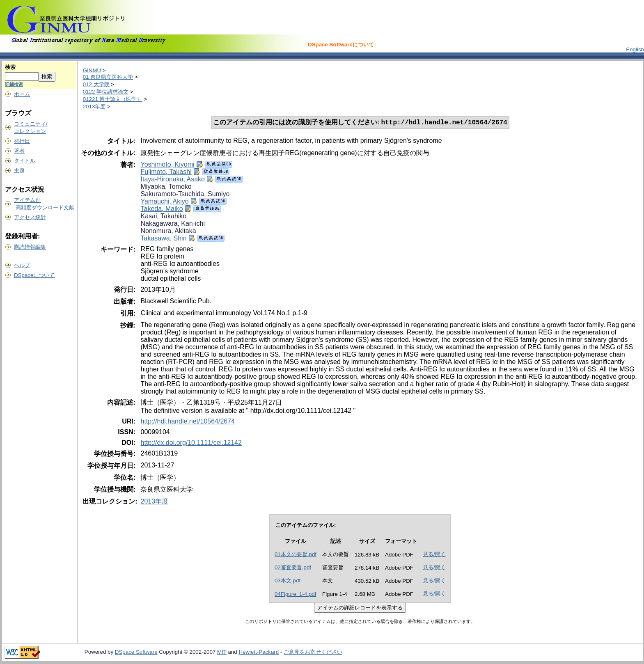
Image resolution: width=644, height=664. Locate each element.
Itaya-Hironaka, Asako (173, 180)
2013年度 (94, 106)
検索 (10, 67)
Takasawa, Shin (163, 239)
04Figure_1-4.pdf (296, 595)
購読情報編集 (30, 247)
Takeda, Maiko (162, 210)
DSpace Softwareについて (341, 45)
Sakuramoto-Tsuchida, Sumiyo (185, 195)
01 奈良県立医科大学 (108, 77)
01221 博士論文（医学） (113, 99)
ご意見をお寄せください (313, 653)
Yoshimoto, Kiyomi (167, 165)
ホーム (22, 94)
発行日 (22, 141)
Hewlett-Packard (259, 653)
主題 (19, 171)
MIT (222, 653)
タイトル (25, 161)
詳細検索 (14, 84)
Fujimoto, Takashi (166, 173)
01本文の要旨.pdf (296, 555)
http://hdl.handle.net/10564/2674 (188, 422)
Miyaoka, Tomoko (166, 187)
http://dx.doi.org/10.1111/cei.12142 (191, 443)
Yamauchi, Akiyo (164, 202)
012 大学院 (96, 84)
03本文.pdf (288, 581)
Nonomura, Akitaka (168, 232)
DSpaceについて (34, 275)
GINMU (92, 70)
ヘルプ (22, 265)
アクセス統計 (30, 217)
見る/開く (434, 555)
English (635, 49)
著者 (19, 151)
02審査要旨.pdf (293, 568)
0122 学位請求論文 (106, 92)
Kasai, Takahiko (163, 217)
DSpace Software (136, 653)
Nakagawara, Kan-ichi (173, 224)
